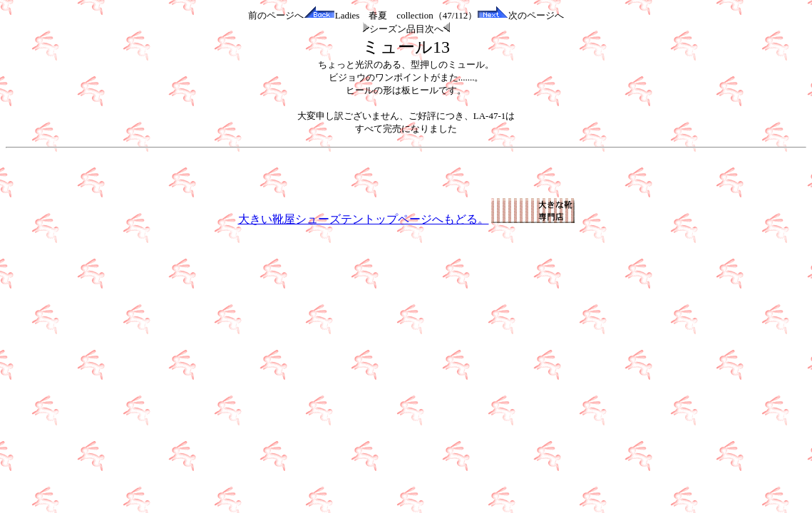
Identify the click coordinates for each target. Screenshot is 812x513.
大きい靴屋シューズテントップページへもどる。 (406, 219)
